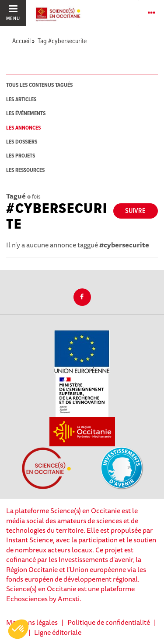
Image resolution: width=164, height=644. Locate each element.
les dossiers (22, 142)
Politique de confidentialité (109, 622)
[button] (18, 629)
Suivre (135, 211)
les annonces (23, 128)
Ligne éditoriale (58, 632)
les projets (21, 156)
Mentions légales (32, 622)
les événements (26, 114)
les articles (21, 100)
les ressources (25, 170)
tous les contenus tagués (39, 85)
